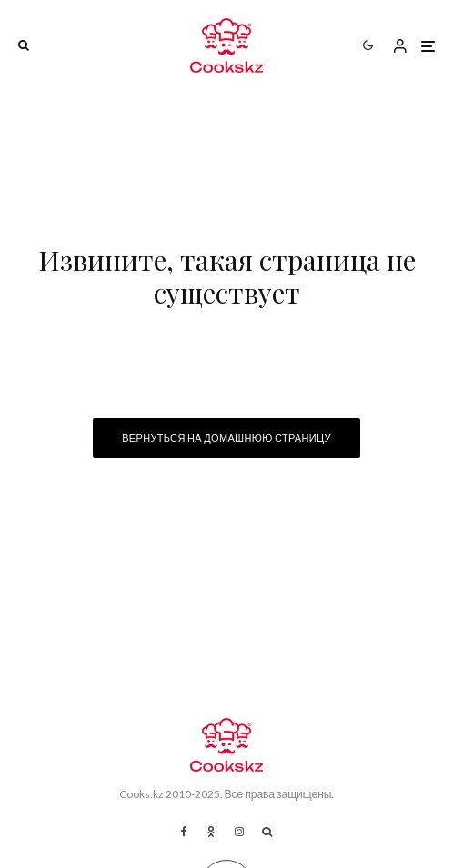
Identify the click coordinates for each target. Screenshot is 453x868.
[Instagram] (239, 832)
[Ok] (211, 832)
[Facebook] (184, 832)
